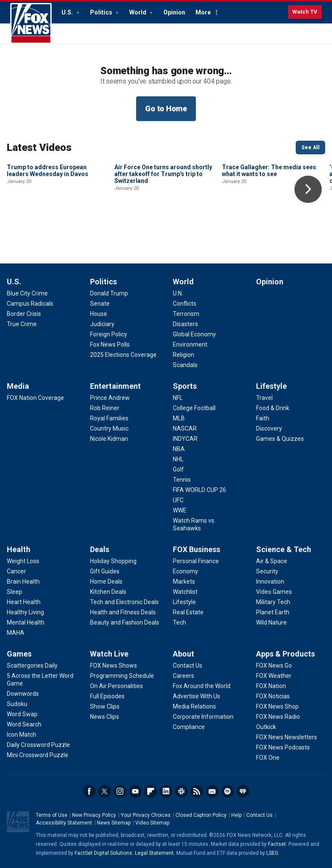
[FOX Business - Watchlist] (185, 592)
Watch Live (109, 654)
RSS (197, 791)
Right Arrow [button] (308, 189)
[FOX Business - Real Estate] (188, 612)
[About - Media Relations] (194, 706)
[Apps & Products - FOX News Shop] (277, 706)
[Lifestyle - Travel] (264, 398)
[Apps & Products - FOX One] (268, 758)
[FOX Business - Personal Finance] (196, 561)
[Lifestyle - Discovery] (269, 428)
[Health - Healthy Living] (25, 612)
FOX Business (197, 549)
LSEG (272, 853)
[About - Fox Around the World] (202, 686)
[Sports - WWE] (180, 510)
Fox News (31, 23)
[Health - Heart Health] (24, 602)
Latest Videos (39, 148)
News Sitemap (114, 823)
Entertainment (115, 386)
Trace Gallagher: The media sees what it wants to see (269, 228)
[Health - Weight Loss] (23, 561)
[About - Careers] (183, 676)
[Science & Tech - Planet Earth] (273, 612)
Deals (100, 549)
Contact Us (259, 815)
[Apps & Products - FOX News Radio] (278, 717)
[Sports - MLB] (179, 418)
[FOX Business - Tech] (179, 622)
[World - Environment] (190, 344)
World (138, 12)
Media (18, 386)
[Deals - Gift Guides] (105, 571)
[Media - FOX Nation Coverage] (35, 398)
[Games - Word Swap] (22, 714)
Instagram (120, 791)
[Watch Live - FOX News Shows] (114, 665)
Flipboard (151, 791)
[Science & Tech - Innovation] (270, 582)
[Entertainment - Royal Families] (109, 418)
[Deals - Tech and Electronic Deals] (124, 602)
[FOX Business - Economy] (185, 571)
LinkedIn (166, 791)
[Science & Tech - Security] (267, 571)
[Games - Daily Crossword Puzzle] (38, 745)
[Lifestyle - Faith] (263, 418)
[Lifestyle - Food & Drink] (273, 408)
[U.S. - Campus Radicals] (30, 304)
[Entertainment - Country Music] (109, 428)
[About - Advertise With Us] (197, 696)
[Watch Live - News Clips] (105, 717)
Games (19, 654)
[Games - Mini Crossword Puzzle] (38, 755)
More (203, 12)
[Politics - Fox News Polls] (110, 344)
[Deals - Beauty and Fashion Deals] (125, 622)
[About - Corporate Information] (203, 717)
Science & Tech (284, 549)
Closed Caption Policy (201, 815)
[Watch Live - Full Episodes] (107, 696)
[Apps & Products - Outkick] (266, 727)
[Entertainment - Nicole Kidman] (109, 439)
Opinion (174, 12)
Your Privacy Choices (146, 815)
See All (310, 148)
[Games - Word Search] (24, 724)
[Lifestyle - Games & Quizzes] (280, 439)
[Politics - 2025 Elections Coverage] (123, 355)
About (183, 654)
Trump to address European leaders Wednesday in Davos (48, 228)
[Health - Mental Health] (26, 622)
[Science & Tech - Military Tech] (273, 602)
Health (19, 549)
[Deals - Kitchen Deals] (108, 592)
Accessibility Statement (64, 823)
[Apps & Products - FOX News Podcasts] (283, 747)
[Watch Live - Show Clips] (105, 706)
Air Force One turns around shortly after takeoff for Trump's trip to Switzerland (163, 231)
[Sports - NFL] (178, 398)
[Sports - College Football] (194, 408)
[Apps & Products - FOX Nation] (271, 686)
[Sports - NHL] (178, 459)
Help (236, 815)
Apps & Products (285, 654)
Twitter (105, 791)
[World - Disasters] (185, 324)
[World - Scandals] (185, 365)
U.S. (68, 12)
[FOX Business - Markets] (184, 582)
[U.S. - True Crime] (22, 324)
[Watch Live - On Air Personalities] (116, 686)
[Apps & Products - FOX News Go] (274, 665)
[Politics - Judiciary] (102, 324)
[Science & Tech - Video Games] (274, 592)
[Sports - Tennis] (182, 480)
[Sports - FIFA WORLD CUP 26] (199, 490)
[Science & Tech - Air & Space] (272, 561)
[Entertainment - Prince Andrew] (110, 398)
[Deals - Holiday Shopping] (113, 561)
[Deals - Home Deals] (106, 582)
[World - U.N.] (178, 293)
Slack (181, 791)
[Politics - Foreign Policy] (109, 334)
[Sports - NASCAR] (185, 428)
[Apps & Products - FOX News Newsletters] (287, 737)
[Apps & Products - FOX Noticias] (273, 696)
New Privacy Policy (94, 815)
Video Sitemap (152, 823)
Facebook (89, 791)
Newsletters (212, 791)
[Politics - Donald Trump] (109, 293)
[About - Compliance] (189, 727)
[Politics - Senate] (100, 304)
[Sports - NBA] (179, 449)
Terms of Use (52, 815)
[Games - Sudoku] (17, 704)
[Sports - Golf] (178, 469)
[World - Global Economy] (194, 334)
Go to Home (166, 108)
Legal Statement (154, 853)
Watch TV (305, 12)
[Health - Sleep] (15, 592)
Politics (102, 12)
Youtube (135, 791)
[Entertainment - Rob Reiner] (105, 408)
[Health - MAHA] (16, 633)
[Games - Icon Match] (22, 735)
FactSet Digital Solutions (103, 853)
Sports (185, 386)
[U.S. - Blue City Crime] (27, 293)
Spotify (227, 791)
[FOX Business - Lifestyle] (184, 602)
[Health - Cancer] (16, 571)
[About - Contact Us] (188, 665)
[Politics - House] (99, 314)
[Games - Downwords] (23, 694)
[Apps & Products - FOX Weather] (274, 676)
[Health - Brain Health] (23, 582)
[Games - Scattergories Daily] (32, 665)
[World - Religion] (183, 355)
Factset (277, 844)
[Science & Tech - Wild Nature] (271, 622)
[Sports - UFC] (178, 500)
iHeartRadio (243, 791)
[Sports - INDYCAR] (185, 439)
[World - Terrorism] (186, 314)
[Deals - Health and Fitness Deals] (123, 612)
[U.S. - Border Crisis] (24, 314)
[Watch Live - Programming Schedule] (122, 676)
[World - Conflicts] (185, 304)
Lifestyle (271, 386)
